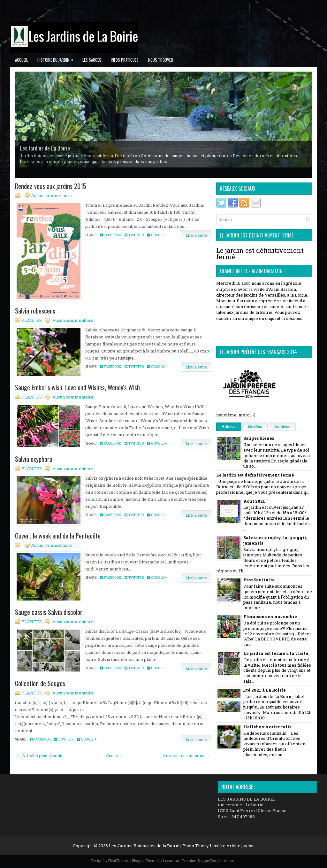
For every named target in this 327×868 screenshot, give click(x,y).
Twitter (134, 235)
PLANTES (32, 320)
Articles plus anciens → (186, 756)
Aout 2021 (254, 501)
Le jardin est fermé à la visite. (276, 653)
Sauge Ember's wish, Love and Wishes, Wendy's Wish (77, 387)
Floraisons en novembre (270, 616)
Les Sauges (92, 60)
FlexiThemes (119, 860)
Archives (282, 427)
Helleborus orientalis (267, 727)
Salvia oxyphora (34, 459)
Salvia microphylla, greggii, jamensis (275, 540)
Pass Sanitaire (259, 580)
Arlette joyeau (240, 846)
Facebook (111, 235)
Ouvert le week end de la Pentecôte (58, 536)
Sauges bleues (259, 438)
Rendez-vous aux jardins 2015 (51, 186)
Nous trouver (161, 60)
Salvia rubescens (35, 311)
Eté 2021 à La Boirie (265, 690)
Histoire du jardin (57, 58)
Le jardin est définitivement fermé (260, 253)
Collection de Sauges (40, 683)
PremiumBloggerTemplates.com (209, 860)
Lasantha (171, 860)
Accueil (21, 60)
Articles (229, 427)
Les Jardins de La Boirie (45, 148)
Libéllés (255, 427)
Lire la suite (196, 235)
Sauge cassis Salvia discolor (49, 612)
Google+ (157, 235)
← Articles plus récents (40, 756)
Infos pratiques (125, 60)
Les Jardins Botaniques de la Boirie (144, 846)
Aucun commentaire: (52, 196)
